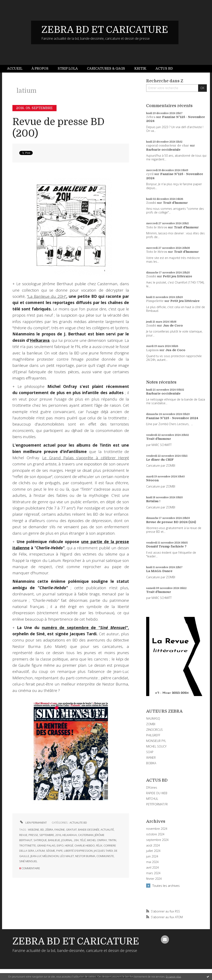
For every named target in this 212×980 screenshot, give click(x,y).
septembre (47, 835)
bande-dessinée (89, 830)
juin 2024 (152, 856)
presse (33, 835)
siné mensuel (28, 861)
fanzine (60, 830)
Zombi (151, 203)
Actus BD (164, 69)
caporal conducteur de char (168, 145)
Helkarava (40, 340)
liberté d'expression (78, 851)
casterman (86, 835)
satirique (40, 840)
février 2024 (154, 879)
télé (83, 840)
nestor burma (85, 856)
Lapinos (152, 350)
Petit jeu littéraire (178, 276)
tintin (112, 840)
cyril (150, 174)
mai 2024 (152, 862)
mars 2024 (153, 873)
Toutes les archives (166, 886)
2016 (58, 835)
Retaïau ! (153, 501)
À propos (40, 69)
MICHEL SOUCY (156, 746)
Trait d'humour (175, 203)
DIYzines (152, 787)
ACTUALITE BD (78, 823)
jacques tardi (103, 851)
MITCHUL (152, 799)
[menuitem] (17, 69)
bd (42, 830)
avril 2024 (152, 868)
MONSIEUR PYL (156, 741)
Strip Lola (68, 69)
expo (60, 845)
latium (40, 851)
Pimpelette (155, 301)
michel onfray (97, 840)
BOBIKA (151, 763)
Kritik (140, 69)
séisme (51, 851)
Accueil (15, 69)
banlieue (54, 840)
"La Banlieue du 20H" (46, 296)
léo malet (67, 856)
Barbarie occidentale (163, 150)
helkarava (70, 835)
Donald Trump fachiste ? (166, 546)
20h (76, 840)
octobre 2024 (155, 834)
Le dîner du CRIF (160, 460)
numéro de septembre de (85, 628)
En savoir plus (173, 977)
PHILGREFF (153, 735)
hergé (69, 845)
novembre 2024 (157, 829)
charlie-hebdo (85, 845)
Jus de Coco (173, 325)
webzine (34, 830)
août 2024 (153, 845)
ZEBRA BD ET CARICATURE (105, 30)
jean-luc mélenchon (45, 856)
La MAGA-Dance (159, 571)
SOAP (150, 752)
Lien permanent (33, 823)
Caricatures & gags (106, 69)
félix (99, 845)
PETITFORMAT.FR (157, 804)
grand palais (46, 845)
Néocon (152, 480)
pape (60, 851)
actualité (107, 830)
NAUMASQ (153, 718)
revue (23, 835)
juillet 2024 (153, 851)
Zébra (151, 117)
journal (67, 840)
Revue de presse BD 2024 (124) (171, 522)
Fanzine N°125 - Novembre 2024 (172, 418)
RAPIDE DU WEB (157, 793)
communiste (105, 856)
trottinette (28, 845)
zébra (49, 830)
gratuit (71, 830)
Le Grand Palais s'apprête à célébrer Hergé (86, 458)
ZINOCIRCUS (154, 730)
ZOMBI (151, 724)
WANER (151, 758)
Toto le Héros (157, 227)
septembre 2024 (157, 840)
